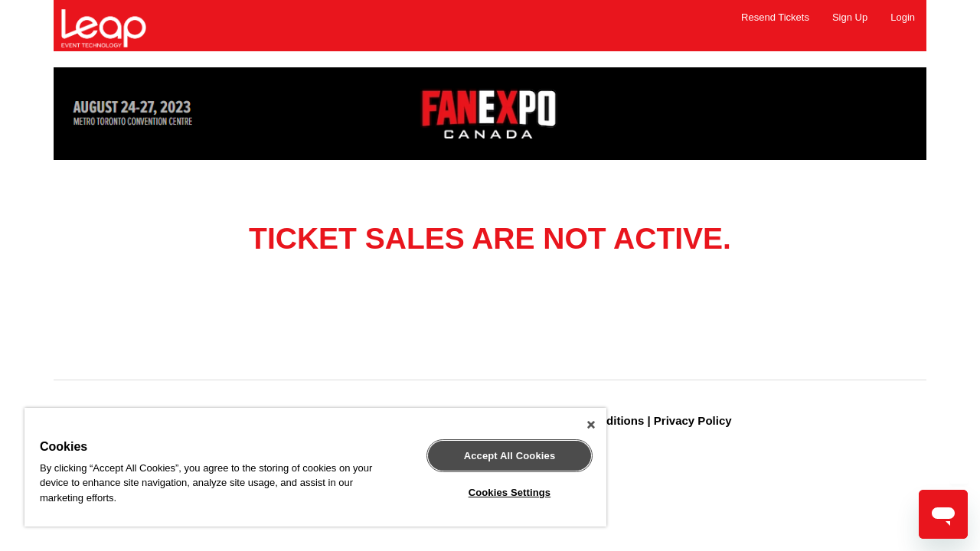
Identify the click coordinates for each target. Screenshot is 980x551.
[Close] (577, 425)
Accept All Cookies (498, 456)
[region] (309, 467)
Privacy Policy (693, 421)
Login (903, 17)
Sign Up (850, 17)
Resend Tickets (775, 17)
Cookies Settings (498, 492)
